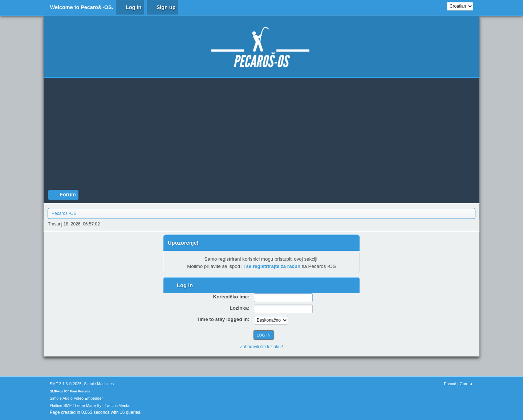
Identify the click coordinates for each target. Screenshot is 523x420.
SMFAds (56, 391)
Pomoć (450, 384)
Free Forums (80, 391)
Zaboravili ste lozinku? (262, 347)
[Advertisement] (261, 135)
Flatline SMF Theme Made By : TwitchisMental (90, 405)
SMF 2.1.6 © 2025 (66, 384)
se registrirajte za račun (273, 266)
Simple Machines (99, 384)
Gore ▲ (467, 384)
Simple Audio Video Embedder (76, 398)
